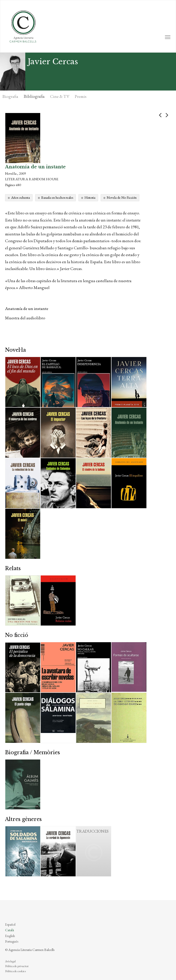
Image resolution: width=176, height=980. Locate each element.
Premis (81, 96)
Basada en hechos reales (57, 197)
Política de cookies (15, 971)
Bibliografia (34, 96)
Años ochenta (20, 197)
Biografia (10, 96)
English (10, 936)
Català (9, 930)
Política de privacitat (17, 966)
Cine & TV (60, 96)
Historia (90, 197)
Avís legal (10, 961)
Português (12, 941)
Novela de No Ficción (122, 197)
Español (10, 924)
